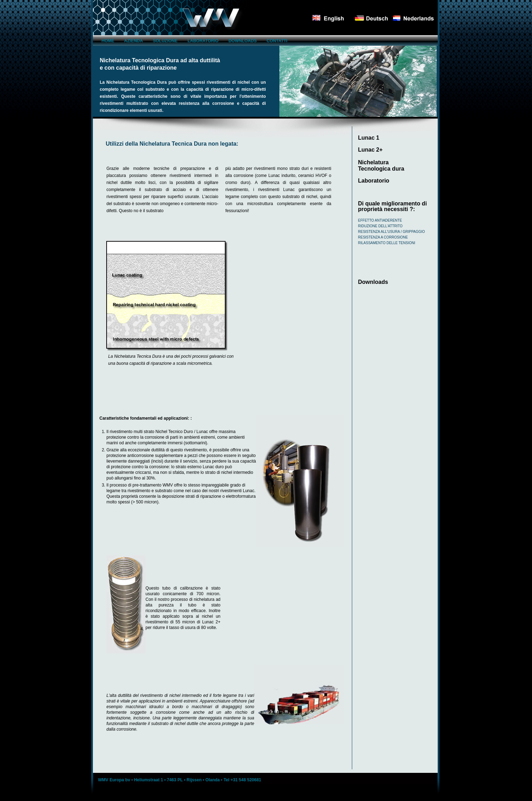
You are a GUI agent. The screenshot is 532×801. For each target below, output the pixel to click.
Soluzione (165, 41)
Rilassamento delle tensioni (387, 243)
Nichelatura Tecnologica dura (381, 166)
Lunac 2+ (370, 150)
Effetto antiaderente (380, 220)
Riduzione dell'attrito (381, 226)
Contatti (277, 41)
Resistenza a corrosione (383, 237)
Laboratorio (203, 41)
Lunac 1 (369, 138)
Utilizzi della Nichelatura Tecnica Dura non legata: (172, 144)
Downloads (242, 41)
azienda (134, 41)
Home (108, 41)
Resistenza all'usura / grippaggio (392, 232)
